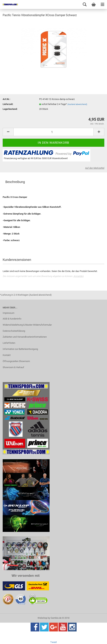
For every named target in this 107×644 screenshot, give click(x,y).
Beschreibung (15, 182)
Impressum (8, 313)
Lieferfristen (9, 343)
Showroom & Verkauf (13, 367)
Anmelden (78, 276)
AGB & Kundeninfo (12, 319)
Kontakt (7, 355)
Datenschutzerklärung (14, 331)
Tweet (53, 642)
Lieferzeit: (8, 104)
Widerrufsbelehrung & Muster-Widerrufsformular (27, 325)
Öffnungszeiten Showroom (16, 361)
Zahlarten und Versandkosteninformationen (25, 337)
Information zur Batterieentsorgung (20, 349)
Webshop (42, 618)
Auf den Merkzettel (95, 168)
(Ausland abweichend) (77, 104)
